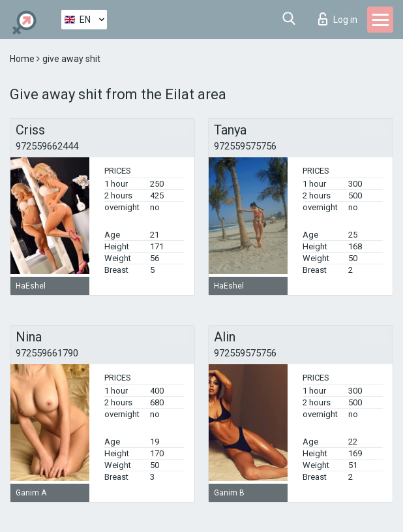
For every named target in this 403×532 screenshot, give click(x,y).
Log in (338, 19)
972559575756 (245, 146)
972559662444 (47, 146)
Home (23, 59)
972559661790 (47, 353)
